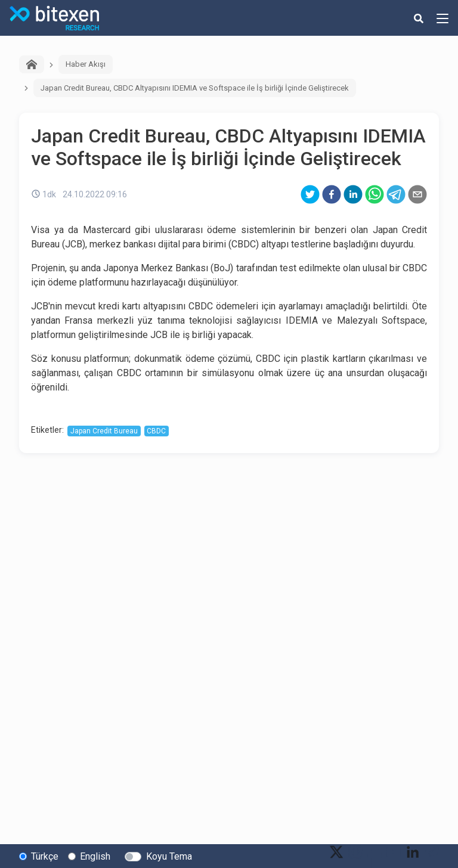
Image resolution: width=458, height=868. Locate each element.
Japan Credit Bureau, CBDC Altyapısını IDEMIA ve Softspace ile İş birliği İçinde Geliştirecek (195, 88)
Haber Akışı (86, 64)
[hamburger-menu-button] (442, 18)
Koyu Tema (169, 856)
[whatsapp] (375, 194)
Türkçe (45, 856)
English (95, 856)
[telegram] (396, 194)
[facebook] (332, 194)
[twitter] (310, 194)
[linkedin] (353, 194)
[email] (417, 194)
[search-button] (419, 18)
